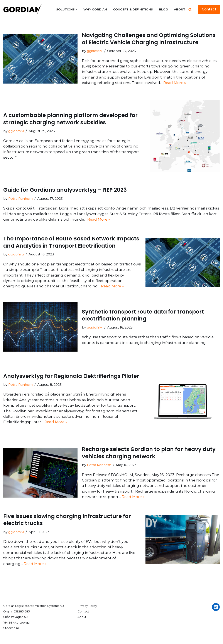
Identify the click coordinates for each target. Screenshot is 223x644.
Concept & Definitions (133, 9)
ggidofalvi (95, 51)
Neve (8, 639)
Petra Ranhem (20, 199)
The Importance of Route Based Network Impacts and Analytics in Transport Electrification (71, 242)
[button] (76, 9)
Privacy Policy (87, 606)
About (180, 9)
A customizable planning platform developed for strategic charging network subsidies (70, 119)
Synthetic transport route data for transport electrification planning (143, 315)
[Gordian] (22, 9)
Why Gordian (95, 9)
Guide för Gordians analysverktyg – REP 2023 (65, 190)
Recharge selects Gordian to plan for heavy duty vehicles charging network (149, 453)
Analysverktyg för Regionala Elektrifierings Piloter (71, 376)
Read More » (176, 83)
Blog (163, 9)
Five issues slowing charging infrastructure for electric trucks (67, 520)
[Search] (190, 9)
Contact (209, 9)
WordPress (50, 639)
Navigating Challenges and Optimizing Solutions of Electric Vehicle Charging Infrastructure (149, 39)
